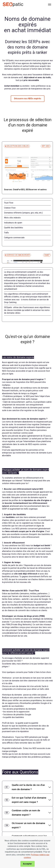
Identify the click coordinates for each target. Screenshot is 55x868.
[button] (28, 787)
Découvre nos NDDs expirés (28, 99)
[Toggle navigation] (50, 5)
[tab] (28, 787)
